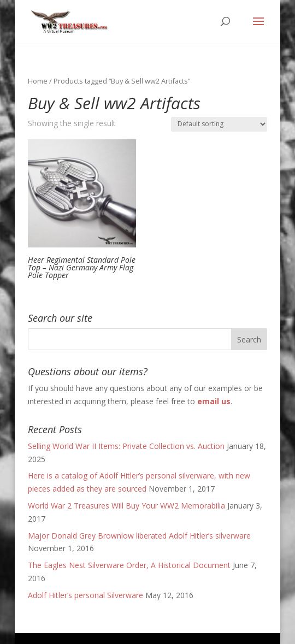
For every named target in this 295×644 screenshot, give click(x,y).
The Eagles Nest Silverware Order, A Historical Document (129, 565)
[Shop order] (219, 124)
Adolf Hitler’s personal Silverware (85, 595)
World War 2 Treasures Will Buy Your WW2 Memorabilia (126, 506)
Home (38, 81)
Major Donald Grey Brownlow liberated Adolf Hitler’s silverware (139, 536)
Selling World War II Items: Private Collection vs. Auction (126, 446)
